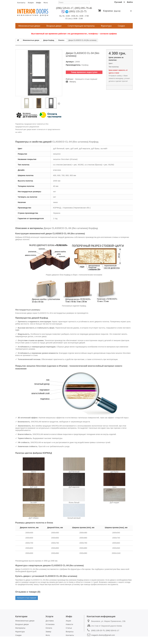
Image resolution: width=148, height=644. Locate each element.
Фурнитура (106, 26)
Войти (130, 2)
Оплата (49, 628)
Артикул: (70, 62)
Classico (61, 40)
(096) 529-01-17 (65, 8)
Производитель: (73, 65)
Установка (50, 624)
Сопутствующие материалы (81, 26)
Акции (68, 621)
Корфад (85, 65)
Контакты (21, 3)
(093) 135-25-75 (78, 11)
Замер (48, 632)
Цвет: (111, 63)
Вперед (59, 103)
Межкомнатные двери (29, 26)
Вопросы (70, 632)
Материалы (20, 628)
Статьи (69, 628)
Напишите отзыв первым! (86, 79)
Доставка (50, 621)
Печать (73, 82)
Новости (69, 624)
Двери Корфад (49, 40)
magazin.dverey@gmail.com (103, 635)
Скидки (121, 26)
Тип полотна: (114, 67)
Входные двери (54, 26)
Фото (46, 3)
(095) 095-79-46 (83, 8)
